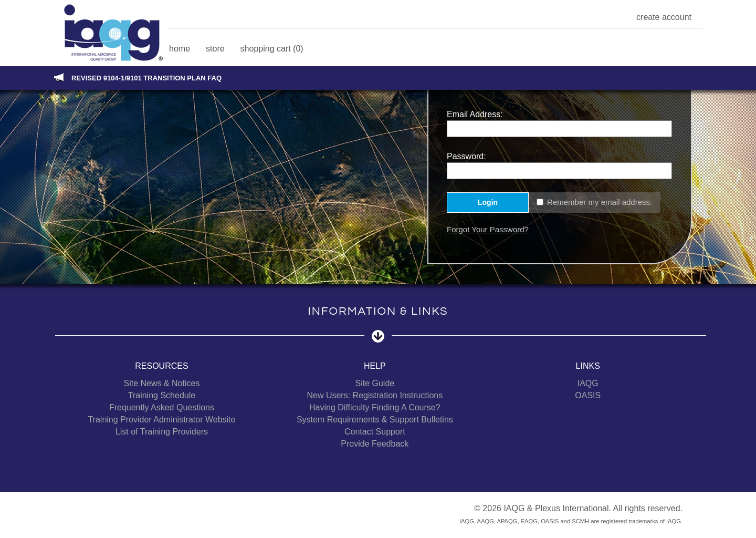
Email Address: (475, 114)
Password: (466, 156)
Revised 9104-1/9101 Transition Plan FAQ (146, 78)
